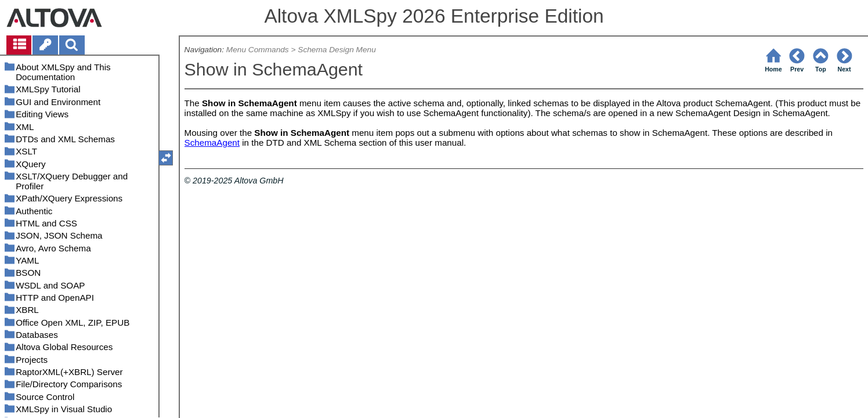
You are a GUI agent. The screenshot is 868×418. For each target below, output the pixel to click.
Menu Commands (258, 50)
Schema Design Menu (337, 50)
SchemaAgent (212, 143)
